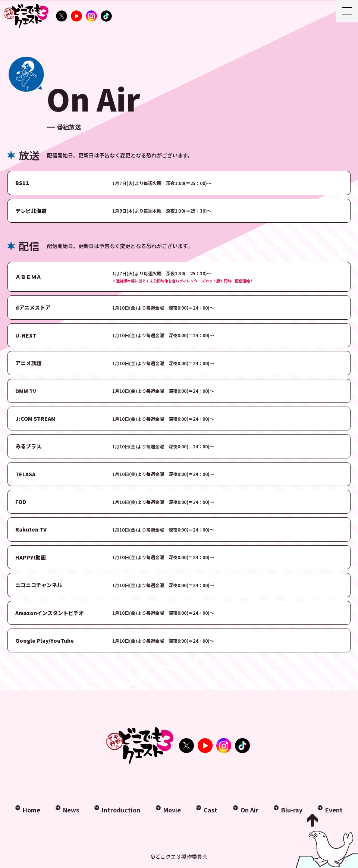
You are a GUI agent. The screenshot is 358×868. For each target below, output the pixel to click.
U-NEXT (26, 335)
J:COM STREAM (35, 419)
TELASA (25, 474)
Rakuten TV (31, 529)
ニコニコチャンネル (39, 585)
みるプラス (28, 446)
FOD (21, 502)
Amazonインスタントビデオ (50, 613)
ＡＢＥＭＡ (28, 277)
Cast (211, 810)
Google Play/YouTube (45, 640)
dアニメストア (33, 307)
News (71, 810)
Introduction (121, 810)
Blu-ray (292, 810)
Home (32, 810)
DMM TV (26, 391)
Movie (172, 810)
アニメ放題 (28, 363)
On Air (249, 810)
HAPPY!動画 (31, 557)
